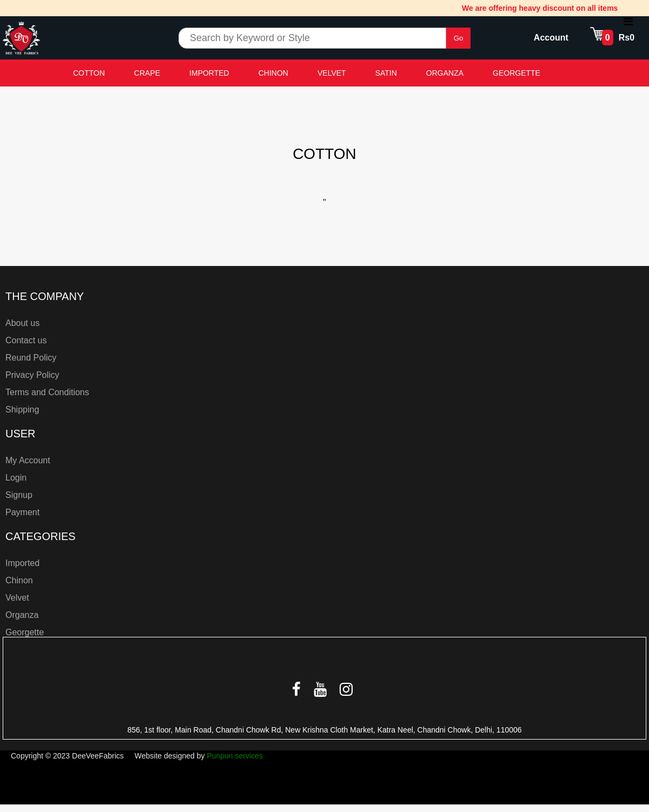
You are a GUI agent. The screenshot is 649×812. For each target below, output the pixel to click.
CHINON (273, 73)
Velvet (17, 598)
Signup (19, 495)
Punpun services (235, 756)
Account (551, 38)
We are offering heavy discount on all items (542, 8)
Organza (22, 615)
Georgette (25, 632)
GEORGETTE (516, 73)
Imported (22, 563)
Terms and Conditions (47, 392)
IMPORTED (209, 73)
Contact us (26, 340)
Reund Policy (31, 358)
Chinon (19, 580)
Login (16, 478)
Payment (22, 512)
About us (22, 323)
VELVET (332, 73)
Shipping (22, 410)
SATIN (386, 73)
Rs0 (627, 38)
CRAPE (147, 73)
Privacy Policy (32, 375)
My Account (28, 460)
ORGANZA (445, 73)
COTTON (89, 73)
